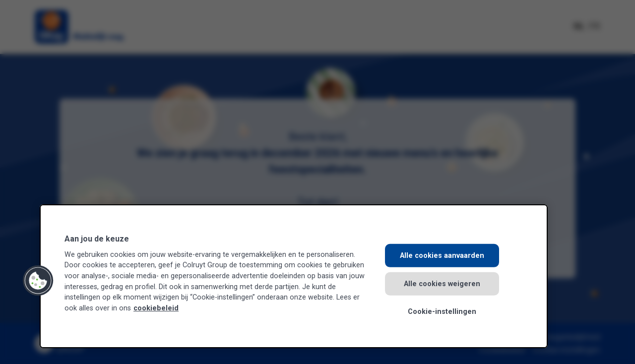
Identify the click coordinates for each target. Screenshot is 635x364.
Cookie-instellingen (442, 312)
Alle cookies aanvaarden (442, 256)
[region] (294, 276)
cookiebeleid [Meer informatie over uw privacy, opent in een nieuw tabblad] (156, 308)
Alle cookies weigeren (442, 283)
